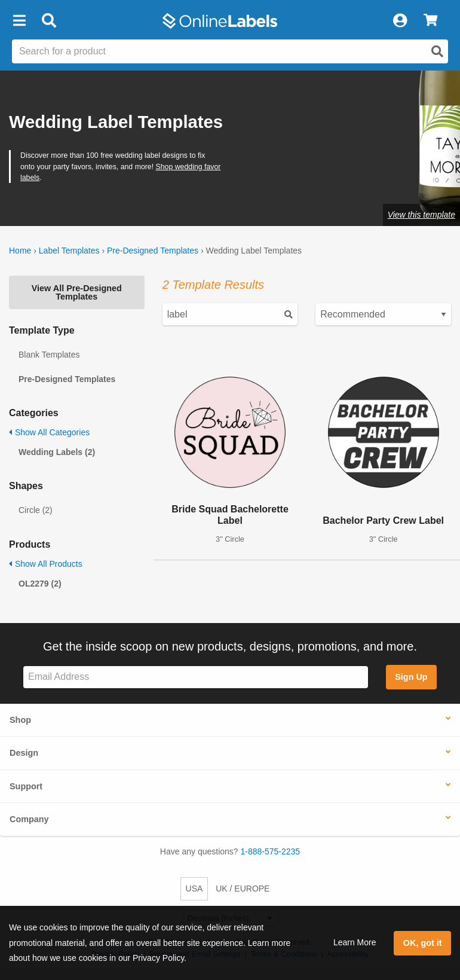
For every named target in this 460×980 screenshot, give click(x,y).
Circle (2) (36, 510)
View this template (421, 215)
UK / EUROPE (243, 889)
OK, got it (423, 943)
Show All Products (46, 564)
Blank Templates (49, 355)
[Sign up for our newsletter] (196, 677)
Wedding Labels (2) (57, 452)
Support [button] (26, 786)
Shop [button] (20, 720)
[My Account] (400, 21)
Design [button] (24, 753)
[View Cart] (430, 21)
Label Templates (69, 251)
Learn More (355, 942)
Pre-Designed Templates (153, 251)
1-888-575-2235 (271, 851)
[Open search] (437, 51)
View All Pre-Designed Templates (77, 292)
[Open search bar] (49, 21)
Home (20, 251)
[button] (19, 21)
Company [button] (29, 819)
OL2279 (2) (40, 584)
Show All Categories (49, 432)
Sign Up (411, 677)
